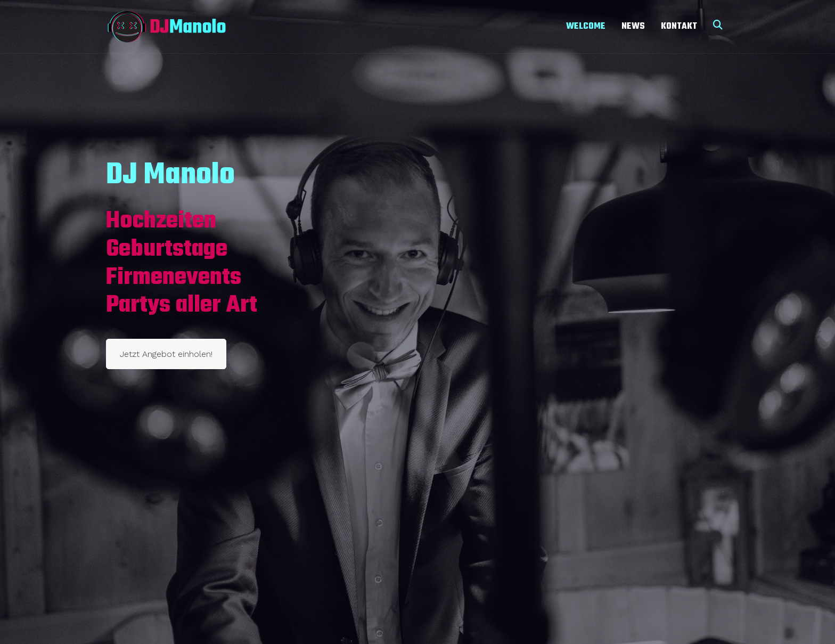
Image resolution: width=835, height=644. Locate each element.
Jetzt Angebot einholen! (166, 354)
